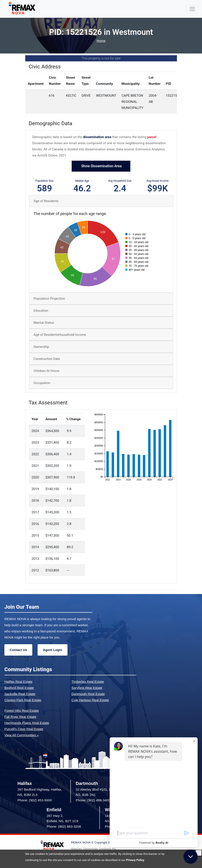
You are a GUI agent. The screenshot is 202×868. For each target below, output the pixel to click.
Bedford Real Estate (19, 688)
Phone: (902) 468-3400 (93, 800)
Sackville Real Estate (20, 694)
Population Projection (49, 299)
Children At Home (46, 371)
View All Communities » (22, 735)
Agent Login (52, 650)
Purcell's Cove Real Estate (24, 729)
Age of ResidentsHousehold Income (60, 335)
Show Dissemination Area (101, 166)
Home (101, 41)
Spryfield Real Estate (87, 688)
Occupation (42, 383)
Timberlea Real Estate (88, 682)
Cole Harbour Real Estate (90, 700)
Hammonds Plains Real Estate (27, 723)
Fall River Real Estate (20, 717)
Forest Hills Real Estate (22, 711)
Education (41, 311)
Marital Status (44, 323)
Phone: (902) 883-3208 (64, 826)
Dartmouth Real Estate (88, 694)
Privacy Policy (135, 860)
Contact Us (18, 650)
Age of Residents (46, 201)
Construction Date (47, 359)
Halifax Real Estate (18, 682)
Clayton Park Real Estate (23, 700)
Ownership (41, 347)
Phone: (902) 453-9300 (35, 800)
